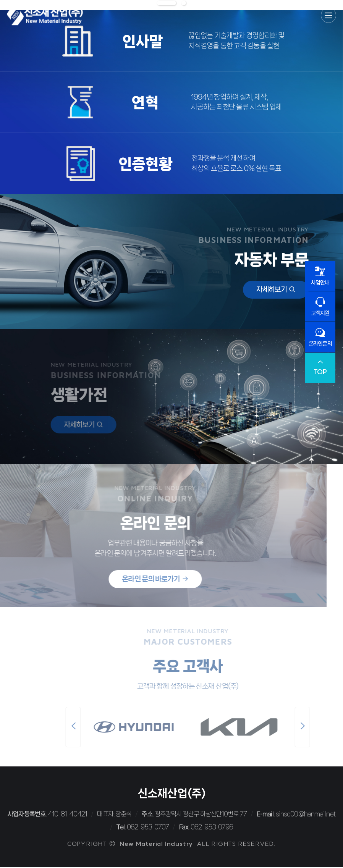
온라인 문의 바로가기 (134, 580)
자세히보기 (276, 290)
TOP (320, 368)
